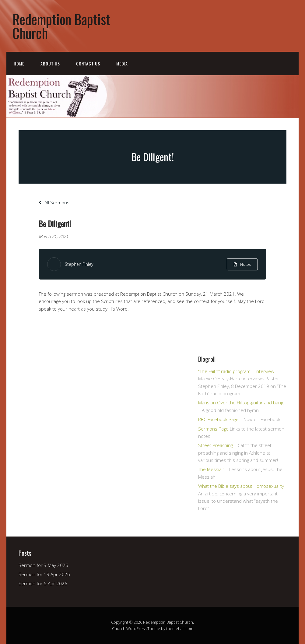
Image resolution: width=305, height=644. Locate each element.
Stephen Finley (79, 264)
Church (119, 628)
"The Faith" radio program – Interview (236, 371)
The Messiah (211, 469)
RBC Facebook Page (218, 419)
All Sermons (54, 202)
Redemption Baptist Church (61, 26)
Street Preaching (216, 445)
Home (19, 63)
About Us (50, 63)
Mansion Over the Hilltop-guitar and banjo (241, 403)
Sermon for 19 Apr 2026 (44, 574)
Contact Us (88, 63)
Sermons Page (213, 429)
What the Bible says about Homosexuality (241, 486)
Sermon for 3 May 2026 (43, 565)
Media (122, 63)
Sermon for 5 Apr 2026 (43, 583)
